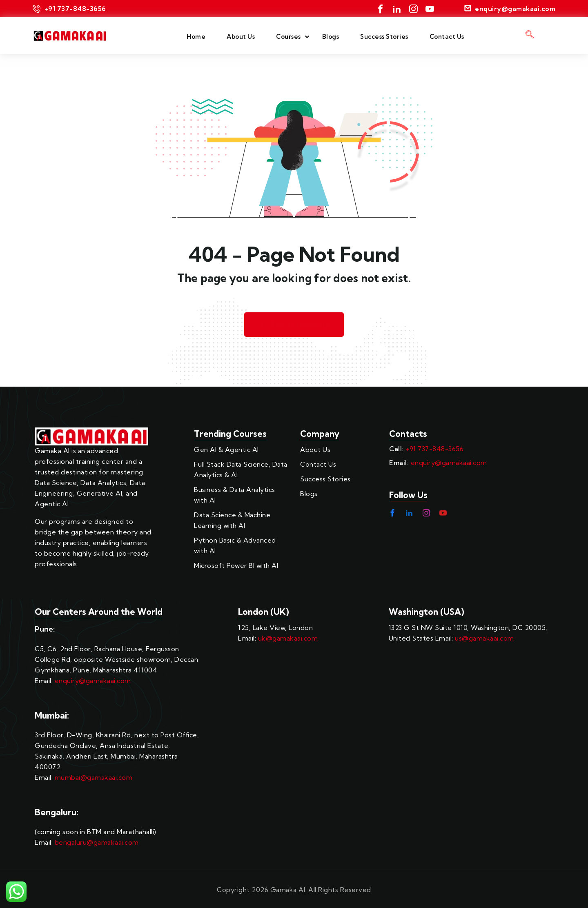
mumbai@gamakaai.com (94, 777)
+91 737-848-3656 (434, 449)
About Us (241, 37)
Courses (288, 37)
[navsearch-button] (530, 36)
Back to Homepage (294, 325)
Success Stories (384, 37)
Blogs (331, 37)
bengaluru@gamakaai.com (97, 842)
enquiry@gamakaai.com (449, 463)
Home (196, 37)
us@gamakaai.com (484, 638)
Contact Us (447, 37)
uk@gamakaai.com (288, 638)
